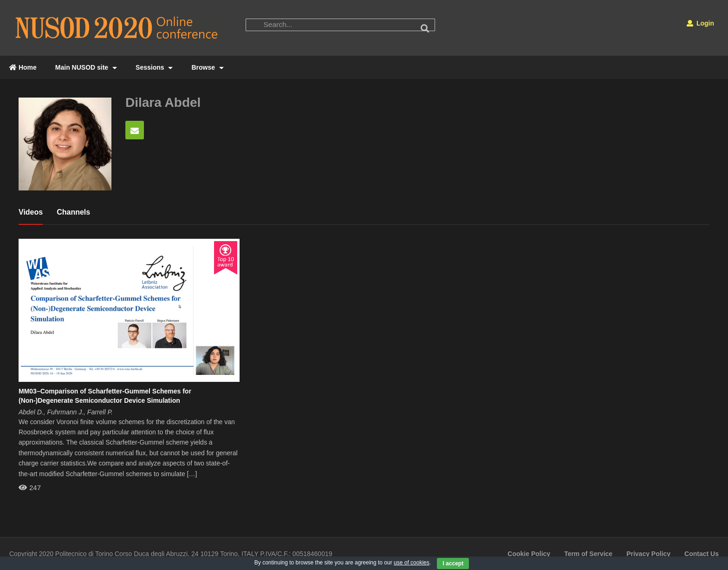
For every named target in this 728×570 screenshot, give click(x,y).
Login (700, 23)
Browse (207, 67)
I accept (453, 563)
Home (23, 67)
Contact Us (702, 554)
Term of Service (588, 554)
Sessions (154, 67)
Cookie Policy (529, 554)
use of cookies (412, 563)
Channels (73, 212)
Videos (31, 212)
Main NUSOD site (86, 67)
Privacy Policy (648, 554)
